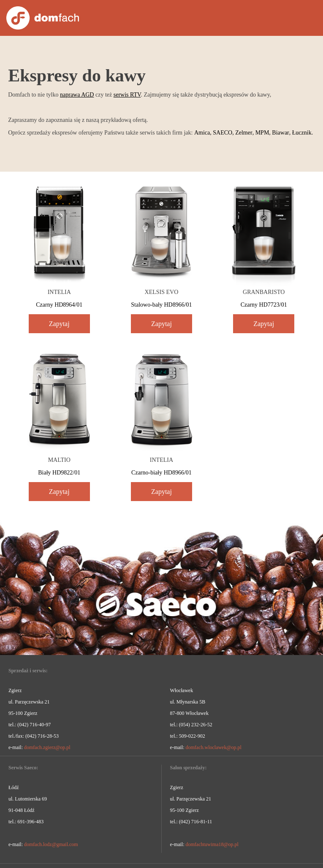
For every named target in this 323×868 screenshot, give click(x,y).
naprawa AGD (77, 95)
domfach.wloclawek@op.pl (213, 747)
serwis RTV (127, 95)
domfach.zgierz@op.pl (47, 747)
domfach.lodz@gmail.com (51, 844)
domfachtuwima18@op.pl (212, 844)
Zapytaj (59, 324)
